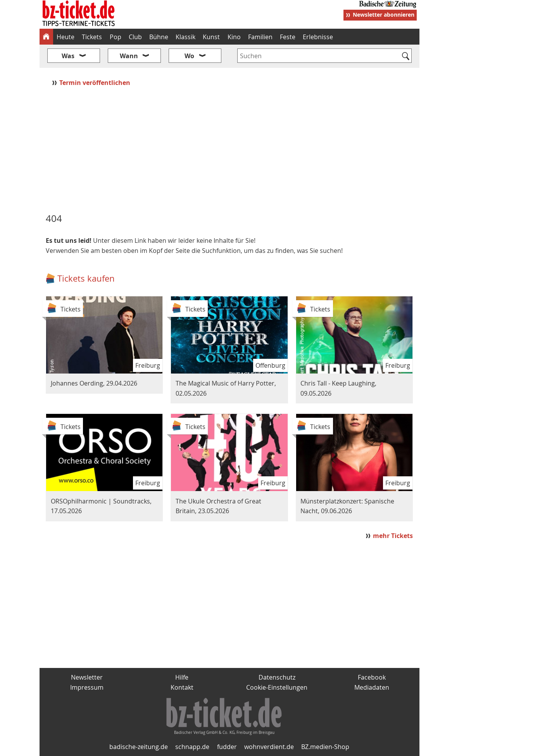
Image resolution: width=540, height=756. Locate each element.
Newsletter (87, 677)
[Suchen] (406, 57)
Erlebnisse (318, 37)
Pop (116, 37)
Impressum (87, 687)
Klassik (185, 37)
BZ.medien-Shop (325, 747)
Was (68, 56)
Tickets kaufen (86, 278)
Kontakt (182, 687)
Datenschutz (277, 677)
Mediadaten (372, 687)
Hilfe (182, 677)
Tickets (92, 37)
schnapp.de (192, 747)
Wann (129, 56)
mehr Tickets (393, 536)
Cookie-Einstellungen (277, 687)
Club (135, 37)
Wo (189, 56)
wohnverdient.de (269, 747)
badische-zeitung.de (139, 747)
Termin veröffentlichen (96, 83)
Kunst (211, 37)
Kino (234, 37)
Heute (66, 37)
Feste (288, 37)
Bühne (159, 37)
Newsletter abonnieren (384, 15)
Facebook (372, 677)
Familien (260, 37)
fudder (227, 747)
